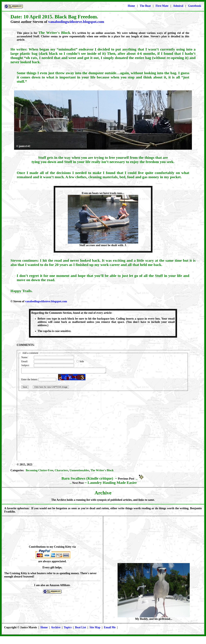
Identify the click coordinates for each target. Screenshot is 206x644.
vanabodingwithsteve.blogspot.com (76, 22)
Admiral (178, 6)
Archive (56, 627)
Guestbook (194, 6)
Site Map (95, 627)
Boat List (81, 627)
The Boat (145, 6)
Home (131, 6)
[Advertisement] (154, 540)
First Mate (162, 6)
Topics (68, 627)
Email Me (110, 627)
